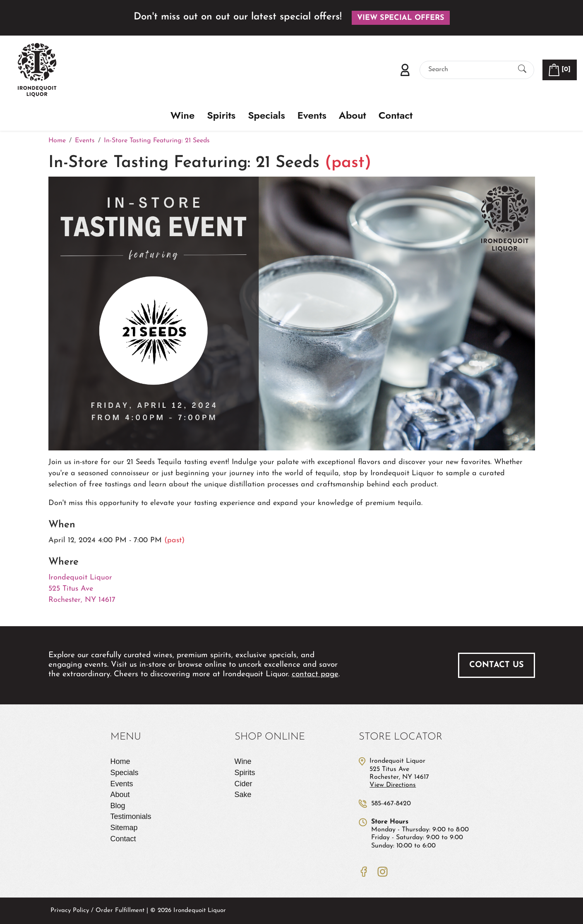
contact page (315, 674)
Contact (396, 116)
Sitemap (124, 828)
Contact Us (497, 665)
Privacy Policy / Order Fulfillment (97, 911)
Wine (182, 116)
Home (120, 761)
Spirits (221, 116)
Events (312, 116)
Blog (118, 806)
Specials (266, 116)
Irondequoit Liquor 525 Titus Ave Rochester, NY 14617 (82, 589)
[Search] (470, 70)
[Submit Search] (522, 70)
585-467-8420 (391, 804)
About (353, 116)
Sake (243, 795)
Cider (244, 784)
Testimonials (131, 816)
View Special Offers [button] (401, 18)
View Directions (393, 785)
